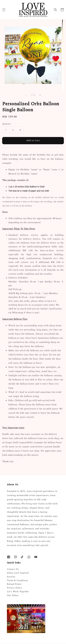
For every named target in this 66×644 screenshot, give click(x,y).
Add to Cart (33, 140)
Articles (11, 577)
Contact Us (13, 569)
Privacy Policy (14, 588)
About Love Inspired (18, 573)
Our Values (13, 595)
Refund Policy (14, 584)
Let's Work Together (18, 592)
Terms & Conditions (17, 580)
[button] (4, 10)
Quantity (6, 124)
